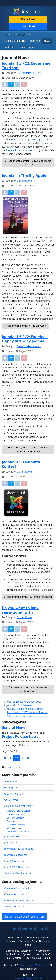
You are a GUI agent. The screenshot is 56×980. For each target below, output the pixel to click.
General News (25, 181)
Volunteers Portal (14, 907)
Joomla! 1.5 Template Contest (21, 464)
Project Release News (29, 73)
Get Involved (11, 800)
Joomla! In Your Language (19, 849)
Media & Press (14, 828)
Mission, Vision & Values (19, 811)
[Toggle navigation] (6, 3)
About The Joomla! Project (19, 806)
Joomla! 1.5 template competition (29, 139)
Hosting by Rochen (28, 978)
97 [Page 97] (16, 758)
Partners (11, 821)
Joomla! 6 (35, 41)
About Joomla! (23, 34)
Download (28, 19)
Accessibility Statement (19, 951)
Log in (47, 958)
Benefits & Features (15, 41)
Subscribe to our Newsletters (25, 916)
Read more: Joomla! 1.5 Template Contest (28, 597)
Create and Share (14, 794)
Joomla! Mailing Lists (16, 855)
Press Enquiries (28, 47)
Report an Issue (33, 958)
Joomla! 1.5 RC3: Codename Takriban (26, 65)
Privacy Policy (42, 951)
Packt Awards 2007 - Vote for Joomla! (27, 712)
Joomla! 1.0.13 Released (20, 705)
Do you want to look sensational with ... (20, 610)
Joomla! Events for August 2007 (24, 702)
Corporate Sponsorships (18, 888)
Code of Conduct (15, 814)
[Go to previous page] (11, 758)
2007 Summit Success (19, 716)
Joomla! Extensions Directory (22, 150)
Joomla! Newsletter (15, 861)
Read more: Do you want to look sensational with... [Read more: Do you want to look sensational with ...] (28, 689)
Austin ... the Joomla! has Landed (25, 709)
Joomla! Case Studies (16, 836)
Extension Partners (16, 825)
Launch (28, 26)
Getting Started (13, 787)
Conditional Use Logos (18, 832)
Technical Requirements (18, 873)
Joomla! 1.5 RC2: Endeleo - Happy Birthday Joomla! (25, 339)
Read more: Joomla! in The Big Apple (25, 326)
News (47, 41)
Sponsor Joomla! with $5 (37, 954)
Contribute (10, 47)
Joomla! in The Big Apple (24, 175)
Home (7, 34)
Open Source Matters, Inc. (34, 965)
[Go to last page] (28, 758)
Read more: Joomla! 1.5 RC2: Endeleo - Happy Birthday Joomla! (28, 449)
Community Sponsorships (19, 900)
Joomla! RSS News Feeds (18, 867)
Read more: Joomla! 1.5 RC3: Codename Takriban (28, 163)
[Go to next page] (22, 758)
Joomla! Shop (12, 843)
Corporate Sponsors (16, 894)
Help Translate (13, 958)
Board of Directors (16, 818)
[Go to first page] (5, 758)
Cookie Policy (13, 954)
